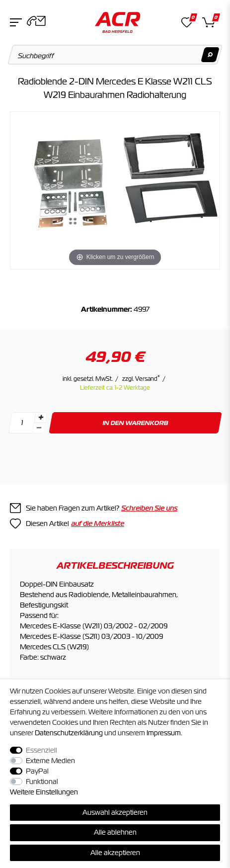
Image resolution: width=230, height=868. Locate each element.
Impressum (164, 733)
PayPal (37, 771)
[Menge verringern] (39, 428)
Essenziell (41, 750)
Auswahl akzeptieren (115, 812)
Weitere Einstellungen (44, 792)
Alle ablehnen (115, 832)
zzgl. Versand (141, 379)
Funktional (42, 781)
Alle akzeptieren (115, 853)
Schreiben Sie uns (149, 508)
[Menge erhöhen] (41, 418)
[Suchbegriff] (115, 55)
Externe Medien (50, 761)
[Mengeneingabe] (22, 423)
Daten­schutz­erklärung (69, 733)
